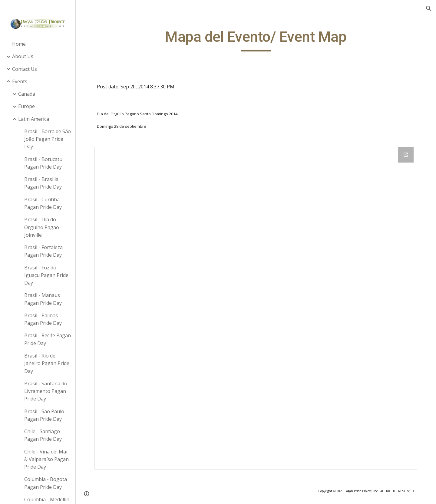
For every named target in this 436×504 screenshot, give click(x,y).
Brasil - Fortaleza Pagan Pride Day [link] (43, 251)
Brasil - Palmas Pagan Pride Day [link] (43, 319)
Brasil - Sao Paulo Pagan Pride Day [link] (44, 415)
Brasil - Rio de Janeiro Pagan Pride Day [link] (47, 363)
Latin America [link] (34, 119)
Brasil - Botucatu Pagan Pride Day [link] (43, 163)
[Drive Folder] (256, 308)
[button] (429, 8)
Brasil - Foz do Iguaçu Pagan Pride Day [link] (46, 275)
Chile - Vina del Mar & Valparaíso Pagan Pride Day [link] (46, 459)
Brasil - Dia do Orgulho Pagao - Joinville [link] (43, 227)
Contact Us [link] (25, 69)
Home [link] (19, 44)
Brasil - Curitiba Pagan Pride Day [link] (43, 203)
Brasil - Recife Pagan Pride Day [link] (48, 339)
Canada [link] (27, 94)
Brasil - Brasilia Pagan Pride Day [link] (43, 183)
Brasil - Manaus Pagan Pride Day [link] (43, 299)
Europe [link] (26, 106)
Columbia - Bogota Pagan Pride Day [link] (46, 483)
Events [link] (20, 81)
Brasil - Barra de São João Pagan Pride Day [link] (48, 139)
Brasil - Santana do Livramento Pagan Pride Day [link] (46, 391)
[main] (256, 40)
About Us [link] (23, 56)
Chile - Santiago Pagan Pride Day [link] (43, 435)
